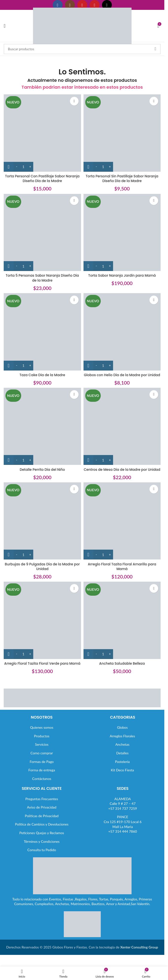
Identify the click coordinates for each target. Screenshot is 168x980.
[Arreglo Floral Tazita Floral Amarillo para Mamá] (122, 531)
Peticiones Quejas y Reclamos (42, 847)
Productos (42, 751)
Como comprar (42, 768)
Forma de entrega (42, 785)
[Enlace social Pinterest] (95, 5)
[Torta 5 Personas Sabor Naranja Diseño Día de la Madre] (42, 233)
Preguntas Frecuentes (42, 813)
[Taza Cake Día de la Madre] (42, 332)
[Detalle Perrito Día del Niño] (42, 431)
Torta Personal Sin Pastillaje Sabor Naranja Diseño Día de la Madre (122, 179)
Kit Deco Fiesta (122, 785)
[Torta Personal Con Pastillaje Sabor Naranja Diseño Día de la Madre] (42, 133)
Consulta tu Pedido (42, 864)
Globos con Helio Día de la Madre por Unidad (122, 377)
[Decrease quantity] (17, 167)
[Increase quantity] (30, 167)
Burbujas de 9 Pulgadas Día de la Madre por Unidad (42, 576)
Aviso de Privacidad (42, 822)
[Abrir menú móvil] (5, 26)
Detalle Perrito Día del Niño (42, 474)
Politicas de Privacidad (42, 830)
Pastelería (122, 776)
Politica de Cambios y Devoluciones (42, 839)
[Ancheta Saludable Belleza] (122, 630)
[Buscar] (82, 49)
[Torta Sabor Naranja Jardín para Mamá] (122, 233)
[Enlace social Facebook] (58, 5)
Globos (122, 742)
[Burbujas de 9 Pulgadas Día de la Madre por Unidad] (42, 531)
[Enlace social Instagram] (70, 5)
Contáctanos (42, 793)
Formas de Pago (42, 776)
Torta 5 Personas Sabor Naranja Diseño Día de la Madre (42, 278)
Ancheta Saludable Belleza (122, 673)
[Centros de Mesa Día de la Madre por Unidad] (122, 431)
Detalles (122, 768)
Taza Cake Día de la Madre (42, 375)
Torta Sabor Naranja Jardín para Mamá (122, 275)
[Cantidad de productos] (23, 167)
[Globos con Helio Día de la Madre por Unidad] (122, 332)
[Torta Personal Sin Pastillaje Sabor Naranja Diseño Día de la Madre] (122, 133)
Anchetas (122, 759)
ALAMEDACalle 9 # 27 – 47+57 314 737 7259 (123, 818)
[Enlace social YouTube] (82, 5)
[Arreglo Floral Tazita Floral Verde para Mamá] (42, 630)
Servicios (42, 759)
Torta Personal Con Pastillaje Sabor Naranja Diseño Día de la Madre (42, 179)
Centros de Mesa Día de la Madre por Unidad (122, 477)
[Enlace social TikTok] (107, 5)
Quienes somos (42, 742)
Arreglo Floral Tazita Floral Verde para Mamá (42, 676)
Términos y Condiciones (42, 856)
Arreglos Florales (122, 751)
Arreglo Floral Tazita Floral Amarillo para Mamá (122, 576)
